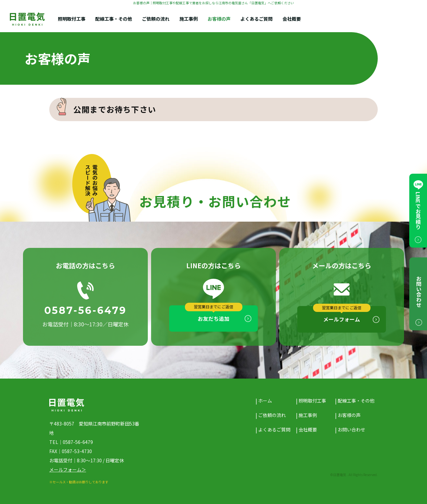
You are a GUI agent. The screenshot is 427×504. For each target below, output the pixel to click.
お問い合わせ (351, 429)
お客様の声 (219, 19)
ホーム (265, 401)
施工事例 (189, 19)
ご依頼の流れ (156, 19)
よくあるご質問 (257, 19)
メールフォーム (342, 319)
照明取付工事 (72, 19)
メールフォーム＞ (68, 470)
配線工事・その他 (114, 19)
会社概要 (292, 19)
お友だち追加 (213, 318)
